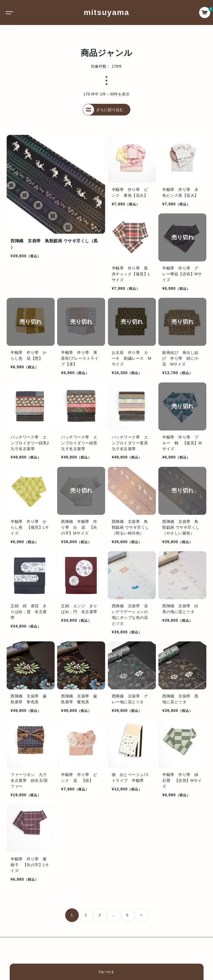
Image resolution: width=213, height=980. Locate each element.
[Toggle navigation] (8, 12)
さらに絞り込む (103, 110)
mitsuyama (106, 12)
